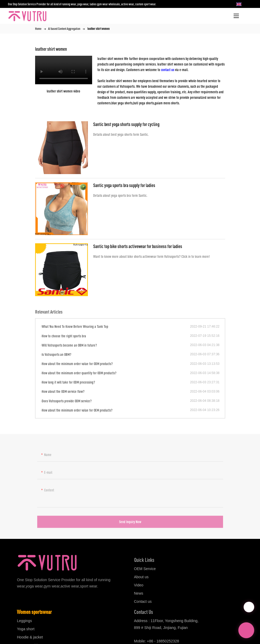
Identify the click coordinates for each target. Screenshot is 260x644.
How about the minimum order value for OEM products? (77, 410)
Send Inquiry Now (130, 523)
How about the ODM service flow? (63, 391)
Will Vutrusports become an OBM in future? (69, 345)
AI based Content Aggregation (64, 29)
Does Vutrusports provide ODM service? (67, 401)
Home (38, 29)
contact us (168, 70)
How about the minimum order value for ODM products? (77, 364)
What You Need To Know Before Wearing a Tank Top (75, 326)
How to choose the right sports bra (64, 336)
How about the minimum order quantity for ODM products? (79, 373)
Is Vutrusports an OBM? (56, 354)
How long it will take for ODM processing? (68, 382)
